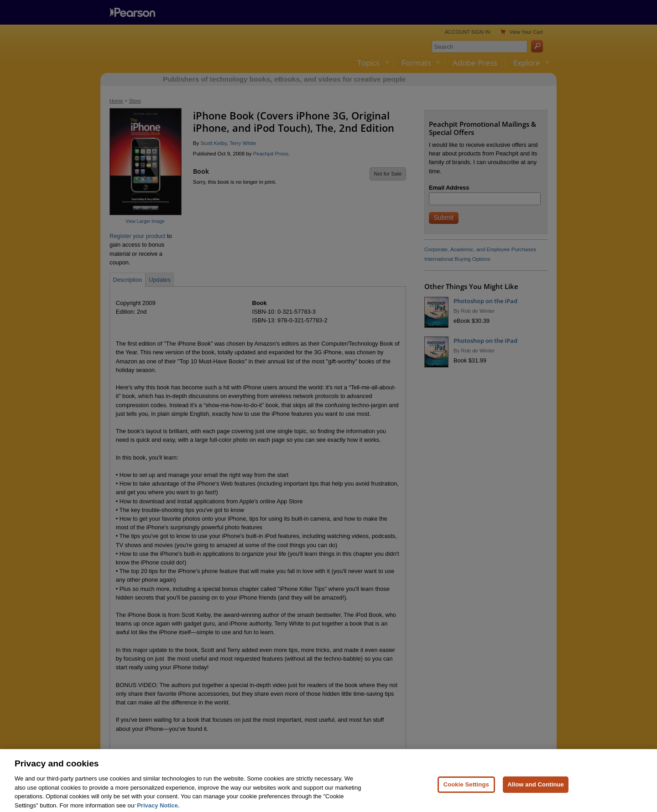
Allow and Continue (536, 795)
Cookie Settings (466, 795)
